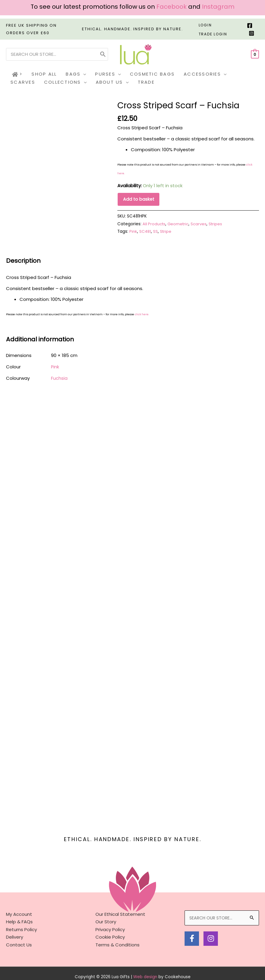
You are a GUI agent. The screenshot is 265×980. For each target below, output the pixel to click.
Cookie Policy (110, 914)
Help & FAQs (19, 899)
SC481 (145, 232)
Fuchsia (59, 379)
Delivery (15, 914)
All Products (154, 225)
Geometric (179, 225)
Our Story (106, 899)
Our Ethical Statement (120, 891)
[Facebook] (250, 25)
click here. (142, 315)
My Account (19, 891)
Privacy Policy (110, 907)
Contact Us (19, 922)
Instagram (218, 7)
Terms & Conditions (117, 922)
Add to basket (139, 200)
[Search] (103, 54)
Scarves (200, 225)
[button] (83, 74)
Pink (133, 232)
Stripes (218, 225)
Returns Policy (21, 907)
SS (156, 232)
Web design (145, 954)
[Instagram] (251, 33)
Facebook (172, 7)
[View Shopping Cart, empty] (255, 54)
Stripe (167, 232)
